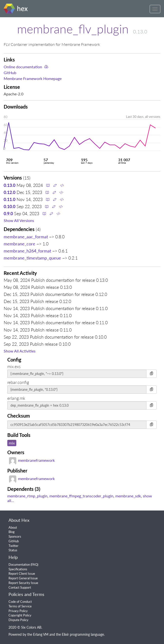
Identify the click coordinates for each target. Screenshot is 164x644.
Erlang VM (41, 634)
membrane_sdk (128, 496)
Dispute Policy (18, 620)
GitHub (10, 73)
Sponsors (15, 536)
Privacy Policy (18, 611)
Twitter (14, 546)
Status (13, 550)
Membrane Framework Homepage (33, 78)
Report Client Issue (22, 574)
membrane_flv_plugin (73, 29)
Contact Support (20, 587)
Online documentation (23, 67)
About (13, 527)
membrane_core (19, 244)
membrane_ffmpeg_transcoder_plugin (81, 496)
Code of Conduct (20, 602)
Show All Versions (19, 220)
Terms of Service (20, 606)
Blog (12, 532)
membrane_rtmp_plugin (27, 496)
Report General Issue (23, 578)
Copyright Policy (20, 615)
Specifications (18, 569)
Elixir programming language (83, 634)
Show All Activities (20, 351)
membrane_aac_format (26, 237)
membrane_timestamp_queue (32, 258)
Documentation (19, 564)
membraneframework (32, 460)
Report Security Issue (23, 583)
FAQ (34, 564)
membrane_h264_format (27, 251)
